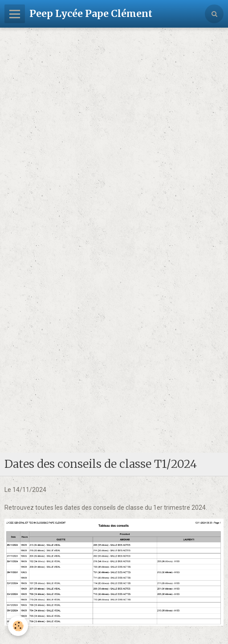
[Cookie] (18, 626)
